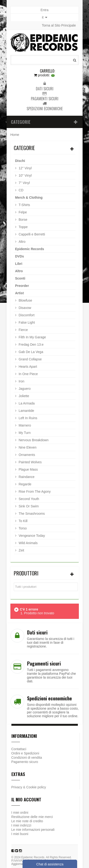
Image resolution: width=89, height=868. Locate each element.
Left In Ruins (28, 418)
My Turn (24, 433)
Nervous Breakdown (33, 440)
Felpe (22, 212)
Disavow (25, 308)
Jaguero (24, 389)
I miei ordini (20, 813)
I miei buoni (20, 834)
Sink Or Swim (28, 506)
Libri (19, 264)
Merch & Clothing (29, 197)
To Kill (23, 521)
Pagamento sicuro (25, 762)
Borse (23, 220)
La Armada (26, 403)
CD (21, 190)
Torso (22, 528)
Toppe (23, 227)
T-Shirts (24, 205)
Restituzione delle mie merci (32, 817)
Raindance (26, 477)
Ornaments (26, 455)
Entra (44, 10)
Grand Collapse (30, 359)
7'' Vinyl (24, 183)
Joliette (23, 396)
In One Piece (28, 374)
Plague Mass (28, 469)
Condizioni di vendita (27, 758)
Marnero (24, 425)
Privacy (17, 787)
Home (15, 135)
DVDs (20, 256)
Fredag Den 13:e (31, 344)
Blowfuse (25, 300)
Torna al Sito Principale (59, 25)
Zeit (21, 550)
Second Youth (28, 499)
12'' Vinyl (25, 168)
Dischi (20, 161)
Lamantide (26, 411)
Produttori (26, 573)
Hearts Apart (28, 367)
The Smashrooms (31, 514)
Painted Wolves (30, 462)
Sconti (20, 278)
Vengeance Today (31, 536)
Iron (21, 381)
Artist (20, 293)
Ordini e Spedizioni (25, 753)
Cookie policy (36, 787)
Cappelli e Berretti (31, 234)
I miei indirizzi (21, 825)
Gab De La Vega (30, 352)
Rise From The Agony (34, 491)
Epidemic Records (30, 249)
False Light (26, 322)
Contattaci (19, 749)
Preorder (22, 286)
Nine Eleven (27, 447)
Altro (22, 242)
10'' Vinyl (25, 175)
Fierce (23, 330)
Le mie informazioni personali (33, 830)
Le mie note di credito (27, 821)
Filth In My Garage (32, 337)
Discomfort (26, 315)
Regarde (25, 484)
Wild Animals (28, 543)
